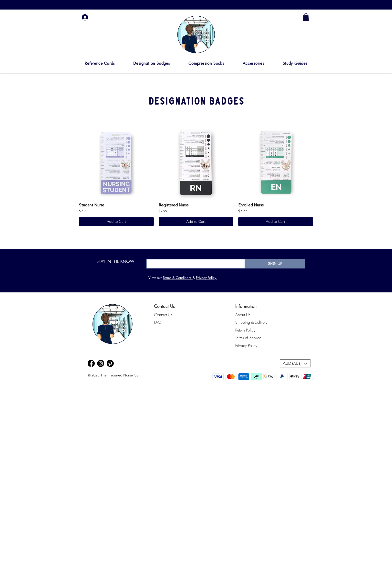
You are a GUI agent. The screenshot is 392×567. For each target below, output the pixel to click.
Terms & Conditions (178, 278)
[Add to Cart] (116, 222)
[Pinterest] (110, 363)
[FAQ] (173, 322)
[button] (100, 63)
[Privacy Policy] (251, 345)
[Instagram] (101, 363)
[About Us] (247, 315)
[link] (306, 17)
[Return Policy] (251, 330)
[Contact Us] (173, 315)
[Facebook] (91, 363)
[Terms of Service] (251, 338)
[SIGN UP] (275, 264)
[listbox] (295, 363)
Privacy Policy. (207, 278)
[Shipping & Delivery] (251, 322)
